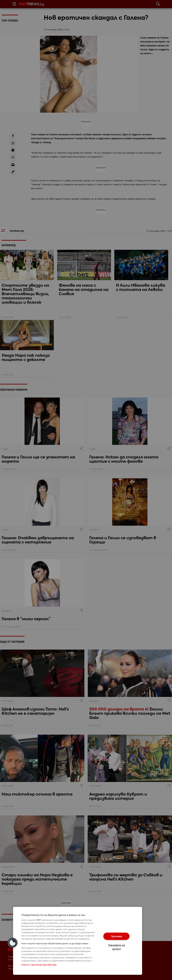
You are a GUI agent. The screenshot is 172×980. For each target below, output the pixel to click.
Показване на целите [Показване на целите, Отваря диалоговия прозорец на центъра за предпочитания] (116, 947)
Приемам (116, 936)
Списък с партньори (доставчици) (39, 965)
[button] (13, 943)
